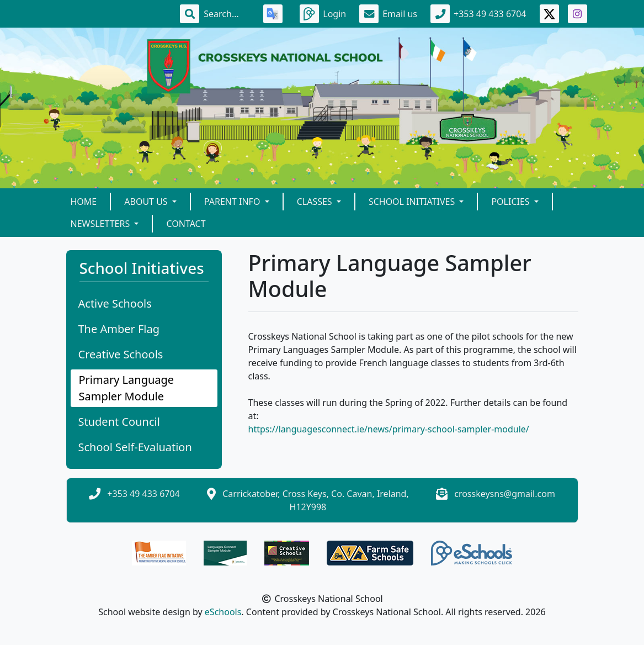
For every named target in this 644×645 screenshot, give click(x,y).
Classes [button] (316, 202)
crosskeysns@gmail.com (505, 494)
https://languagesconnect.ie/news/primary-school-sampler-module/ (389, 429)
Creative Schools (121, 354)
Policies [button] (511, 202)
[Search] (227, 14)
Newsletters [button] (102, 224)
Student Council (119, 422)
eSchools (223, 612)
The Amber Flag (119, 329)
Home (84, 202)
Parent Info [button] (233, 202)
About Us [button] (147, 202)
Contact (186, 224)
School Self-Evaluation (135, 447)
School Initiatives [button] (413, 202)
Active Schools (115, 303)
